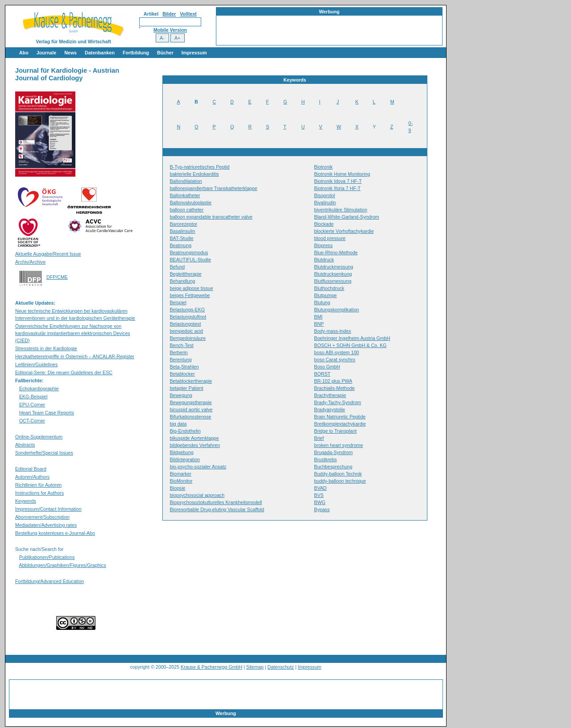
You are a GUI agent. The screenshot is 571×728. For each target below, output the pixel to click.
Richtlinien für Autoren (38, 485)
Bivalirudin (325, 203)
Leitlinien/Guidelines (36, 364)
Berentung (181, 360)
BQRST (322, 374)
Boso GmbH (327, 367)
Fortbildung (136, 53)
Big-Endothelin (185, 431)
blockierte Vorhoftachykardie (344, 231)
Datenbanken (100, 53)
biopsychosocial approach (197, 495)
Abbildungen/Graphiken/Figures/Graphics (62, 565)
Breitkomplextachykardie (340, 424)
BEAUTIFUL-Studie (190, 260)
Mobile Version (170, 30)
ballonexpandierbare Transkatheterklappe (214, 188)
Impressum (194, 53)
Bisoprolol (325, 195)
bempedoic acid (187, 331)
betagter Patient (187, 388)
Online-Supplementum (39, 437)
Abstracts (25, 445)
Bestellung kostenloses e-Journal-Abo (55, 533)
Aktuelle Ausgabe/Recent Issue (48, 254)
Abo (24, 53)
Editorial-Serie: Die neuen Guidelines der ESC (64, 372)
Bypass (322, 509)
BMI (318, 317)
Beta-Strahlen (184, 367)
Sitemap (255, 667)
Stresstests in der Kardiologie (46, 348)
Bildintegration (185, 459)
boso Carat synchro (335, 360)
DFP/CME (57, 277)
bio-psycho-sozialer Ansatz (198, 467)
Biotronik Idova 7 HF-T (338, 181)
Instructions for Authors (39, 493)
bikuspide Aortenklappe (194, 438)
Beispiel (178, 302)
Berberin (179, 352)
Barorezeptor (184, 224)
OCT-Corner (32, 421)
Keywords (26, 501)
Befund (178, 267)
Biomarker (181, 474)
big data (178, 424)
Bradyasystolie (329, 409)
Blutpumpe (325, 295)
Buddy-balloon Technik (338, 474)
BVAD (320, 488)
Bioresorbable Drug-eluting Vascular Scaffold (217, 509)
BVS (319, 495)
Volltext (188, 14)
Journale (46, 53)
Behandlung (183, 281)
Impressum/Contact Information (48, 509)
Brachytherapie (330, 395)
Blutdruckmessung (334, 267)
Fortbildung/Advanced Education (50, 581)
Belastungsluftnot (188, 317)
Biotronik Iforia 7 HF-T (337, 188)
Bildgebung (182, 452)
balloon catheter (187, 210)
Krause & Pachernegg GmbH (211, 667)
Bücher (165, 53)
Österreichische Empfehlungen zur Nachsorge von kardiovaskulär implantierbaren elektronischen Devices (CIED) (73, 333)
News (70, 53)
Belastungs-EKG (188, 310)
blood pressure (330, 238)
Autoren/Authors (32, 477)
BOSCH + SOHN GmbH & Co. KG (350, 345)
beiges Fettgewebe (190, 295)
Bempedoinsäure (188, 338)
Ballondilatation (186, 181)
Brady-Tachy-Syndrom (337, 402)
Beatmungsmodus (189, 252)
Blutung (322, 302)
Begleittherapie (186, 274)
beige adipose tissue (192, 288)
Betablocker (182, 374)
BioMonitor (181, 481)
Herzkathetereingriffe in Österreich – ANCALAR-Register (75, 356)
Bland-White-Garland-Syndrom (347, 217)
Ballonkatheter (185, 195)
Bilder (169, 14)
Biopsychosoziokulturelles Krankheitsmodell (216, 502)
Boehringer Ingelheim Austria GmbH (352, 338)
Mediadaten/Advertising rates (46, 525)
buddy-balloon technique (340, 481)
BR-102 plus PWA (333, 381)
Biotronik (323, 167)
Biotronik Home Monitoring (342, 174)
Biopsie (178, 488)
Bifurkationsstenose (191, 417)
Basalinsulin (183, 231)
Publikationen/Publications (47, 557)
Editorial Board (31, 469)
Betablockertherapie (191, 381)
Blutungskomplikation (337, 310)
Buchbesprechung (333, 467)
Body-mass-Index (333, 331)
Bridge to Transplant (335, 431)
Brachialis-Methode (334, 388)
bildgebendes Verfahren (195, 445)
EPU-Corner (32, 405)
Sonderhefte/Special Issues (44, 453)
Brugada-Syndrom (333, 452)
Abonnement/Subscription (42, 517)
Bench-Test (182, 345)
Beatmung (181, 245)
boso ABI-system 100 (337, 352)
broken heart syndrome (339, 445)
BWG (320, 502)
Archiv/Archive (30, 262)
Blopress (323, 245)
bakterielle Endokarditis (194, 174)
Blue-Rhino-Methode (336, 252)
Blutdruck (324, 260)
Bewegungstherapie (191, 402)
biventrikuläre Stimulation (341, 210)
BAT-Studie (182, 238)
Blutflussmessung (333, 281)
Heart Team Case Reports (47, 413)
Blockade (324, 224)
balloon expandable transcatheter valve (211, 217)
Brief (319, 438)
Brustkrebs (325, 459)
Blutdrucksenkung (333, 274)
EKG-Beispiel (33, 397)
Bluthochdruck (329, 288)
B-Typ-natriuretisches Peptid (200, 167)
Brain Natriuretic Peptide (340, 417)
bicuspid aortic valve (191, 409)
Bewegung (181, 395)
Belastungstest (186, 324)
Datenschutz (281, 667)
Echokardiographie (39, 389)
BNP (319, 324)
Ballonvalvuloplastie (191, 203)
